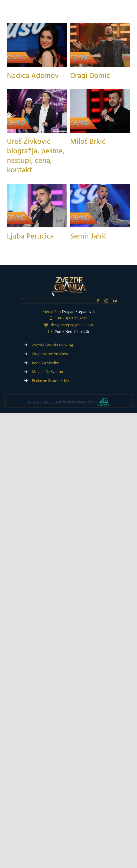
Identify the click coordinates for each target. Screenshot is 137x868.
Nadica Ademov (33, 76)
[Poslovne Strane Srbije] (68, 401)
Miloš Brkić (82, 170)
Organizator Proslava (50, 354)
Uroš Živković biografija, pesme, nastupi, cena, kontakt (36, 172)
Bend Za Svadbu (46, 363)
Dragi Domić (84, 87)
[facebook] (98, 301)
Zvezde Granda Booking (52, 345)
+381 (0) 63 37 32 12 (71, 318)
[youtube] (115, 301)
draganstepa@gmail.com (72, 325)
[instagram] (106, 301)
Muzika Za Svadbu (47, 372)
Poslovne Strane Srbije (51, 380)
